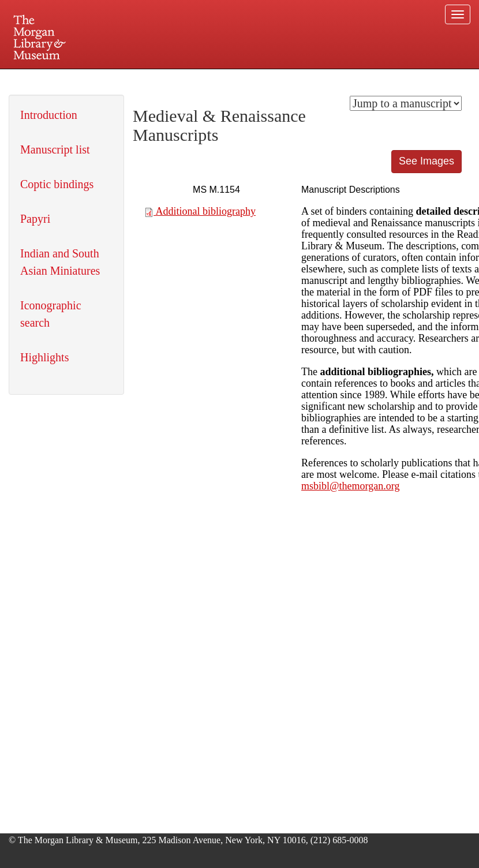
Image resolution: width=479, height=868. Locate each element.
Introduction (49, 115)
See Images (426, 161)
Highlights (44, 357)
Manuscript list (55, 149)
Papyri (35, 219)
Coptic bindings (57, 184)
